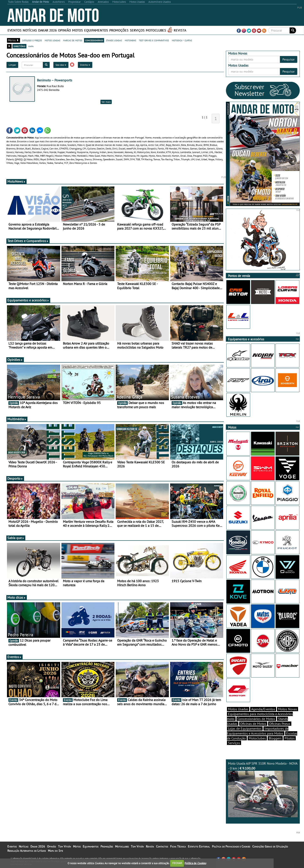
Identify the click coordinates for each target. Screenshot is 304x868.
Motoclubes (156, 30)
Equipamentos (96, 30)
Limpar (12, 65)
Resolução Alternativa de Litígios (27, 851)
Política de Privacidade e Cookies (231, 846)
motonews (130, 40)
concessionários (94, 40)
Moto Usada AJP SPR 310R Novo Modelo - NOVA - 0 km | (263, 789)
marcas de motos (73, 40)
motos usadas (52, 40)
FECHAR (177, 863)
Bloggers (275, 738)
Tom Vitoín (64, 846)
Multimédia (17, 419)
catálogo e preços (32, 40)
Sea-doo (61, 65)
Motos (78, 30)
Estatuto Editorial (199, 846)
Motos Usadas (238, 709)
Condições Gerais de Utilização (270, 846)
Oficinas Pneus (280, 724)
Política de (195, 863)
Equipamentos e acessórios (28, 300)
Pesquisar (289, 59)
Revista (180, 30)
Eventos (15, 30)
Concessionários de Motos (256, 719)
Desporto (15, 478)
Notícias (30, 30)
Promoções (119, 30)
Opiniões (15, 360)
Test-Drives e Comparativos (28, 241)
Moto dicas (17, 597)
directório (19, 46)
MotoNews (16, 181)
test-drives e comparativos (154, 40)
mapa (31, 46)
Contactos (162, 846)
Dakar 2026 (47, 30)
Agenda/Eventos (263, 709)
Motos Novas (288, 709)
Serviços (137, 30)
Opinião (64, 30)
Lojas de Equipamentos (245, 728)
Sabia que (16, 538)
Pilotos (290, 738)
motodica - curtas (182, 40)
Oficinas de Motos (253, 724)
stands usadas (114, 40)
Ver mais (106, 102)
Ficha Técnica (178, 846)
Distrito (85, 65)
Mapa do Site (55, 851)
